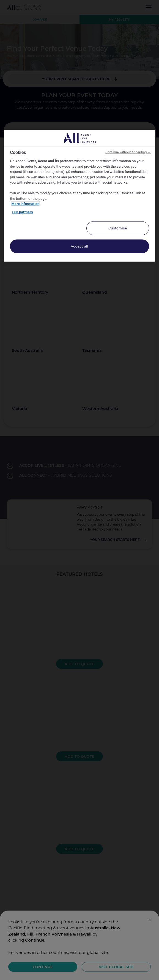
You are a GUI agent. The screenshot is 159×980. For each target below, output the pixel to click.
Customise (118, 228)
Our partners (22, 212)
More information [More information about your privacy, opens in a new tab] (25, 204)
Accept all (79, 246)
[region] (79, 196)
